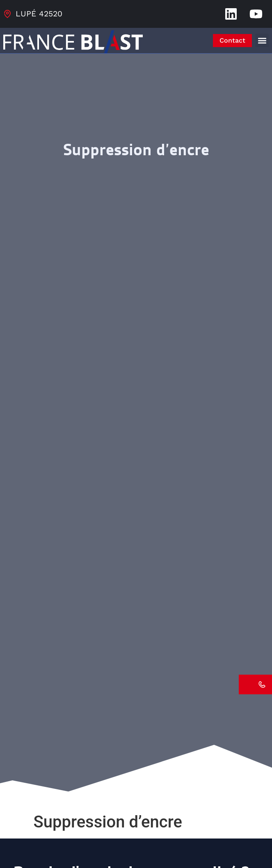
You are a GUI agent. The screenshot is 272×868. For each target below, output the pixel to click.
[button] (262, 40)
